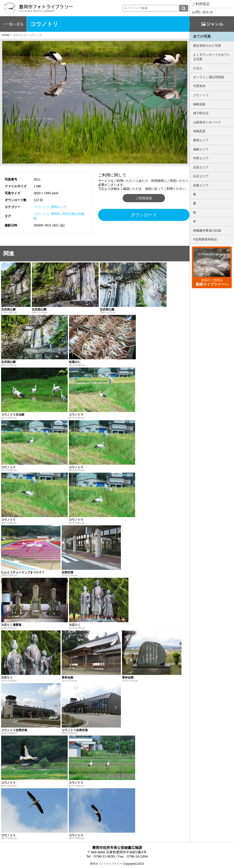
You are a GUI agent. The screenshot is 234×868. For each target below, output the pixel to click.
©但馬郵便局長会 (205, 239)
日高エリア (201, 167)
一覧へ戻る (15, 24)
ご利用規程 (144, 198)
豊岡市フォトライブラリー (106, 864)
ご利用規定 (201, 4)
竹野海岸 (199, 86)
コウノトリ (41, 207)
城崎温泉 (199, 104)
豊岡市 (56, 214)
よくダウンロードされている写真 (212, 57)
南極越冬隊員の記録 (207, 230)
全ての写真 (202, 36)
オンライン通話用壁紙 (209, 77)
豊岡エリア (59, 207)
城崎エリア (201, 149)
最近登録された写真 (207, 46)
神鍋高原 (199, 131)
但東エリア (201, 185)
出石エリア (201, 176)
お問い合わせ (203, 12)
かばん (198, 68)
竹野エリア (201, 158)
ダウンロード (144, 215)
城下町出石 (201, 113)
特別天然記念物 (73, 214)
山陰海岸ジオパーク (207, 122)
